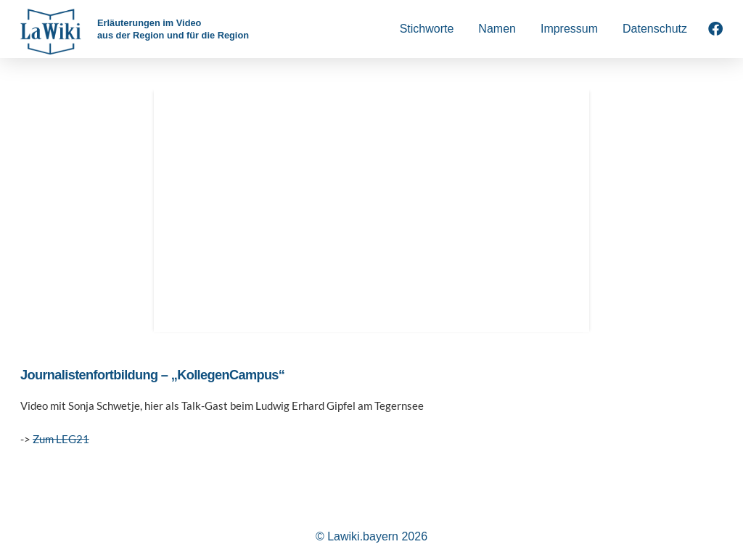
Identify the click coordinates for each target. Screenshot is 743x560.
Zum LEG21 (61, 439)
